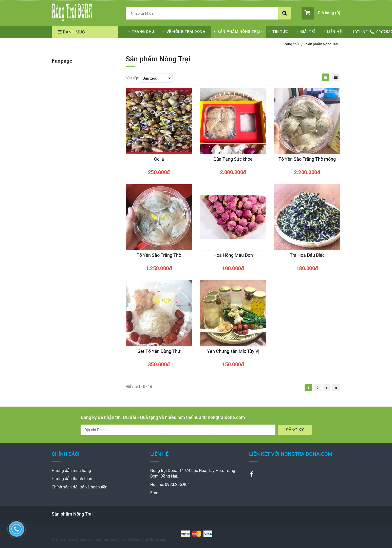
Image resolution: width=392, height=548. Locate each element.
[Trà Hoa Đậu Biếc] (307, 258)
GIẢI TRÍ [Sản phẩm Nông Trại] (308, 32)
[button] (321, 13)
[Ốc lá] (159, 161)
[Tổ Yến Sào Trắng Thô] (159, 258)
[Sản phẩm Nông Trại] (72, 12)
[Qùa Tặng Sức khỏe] (233, 161)
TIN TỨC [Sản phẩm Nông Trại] (280, 32)
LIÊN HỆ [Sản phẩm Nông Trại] (334, 32)
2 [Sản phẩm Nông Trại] (318, 388)
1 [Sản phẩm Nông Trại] (308, 388)
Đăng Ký (295, 430)
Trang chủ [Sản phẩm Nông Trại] (293, 44)
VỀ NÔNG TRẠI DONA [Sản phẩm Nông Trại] (186, 32)
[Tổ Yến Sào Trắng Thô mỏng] (307, 161)
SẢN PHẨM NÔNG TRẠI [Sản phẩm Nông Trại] (239, 32)
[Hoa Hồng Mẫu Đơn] (233, 258)
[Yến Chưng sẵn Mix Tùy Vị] (233, 354)
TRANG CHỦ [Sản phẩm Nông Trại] (143, 32)
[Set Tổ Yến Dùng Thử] (159, 354)
